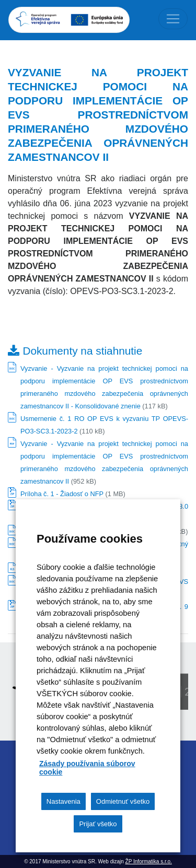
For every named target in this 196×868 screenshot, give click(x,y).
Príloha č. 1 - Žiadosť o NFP (62, 494)
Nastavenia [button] (64, 801)
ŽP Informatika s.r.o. (149, 861)
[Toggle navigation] (173, 19)
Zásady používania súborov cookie (87, 768)
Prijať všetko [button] (98, 824)
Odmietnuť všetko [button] (123, 801)
